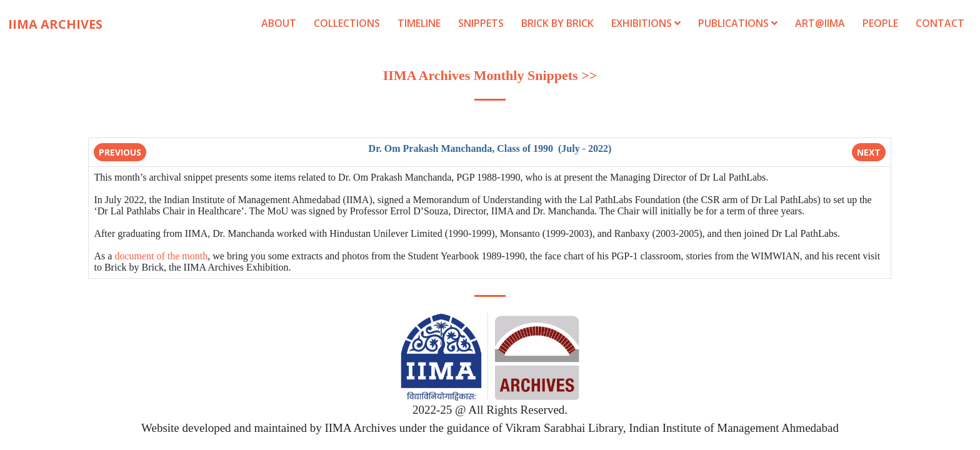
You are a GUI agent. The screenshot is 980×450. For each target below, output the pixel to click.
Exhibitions (646, 23)
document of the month (161, 256)
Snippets (481, 23)
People (880, 23)
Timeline (419, 23)
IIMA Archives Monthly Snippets (481, 75)
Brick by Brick (557, 23)
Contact (940, 23)
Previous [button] (120, 152)
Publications (739, 23)
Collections (347, 23)
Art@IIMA (820, 23)
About (279, 23)
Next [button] (869, 152)
